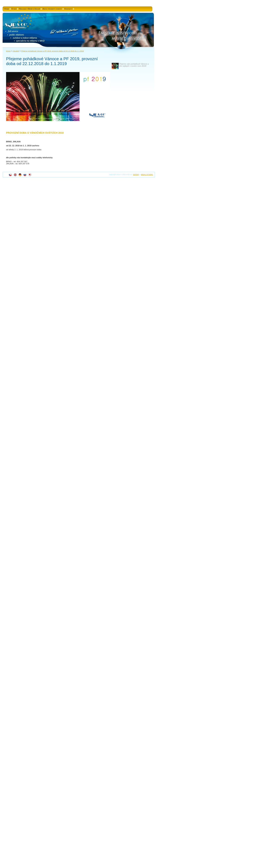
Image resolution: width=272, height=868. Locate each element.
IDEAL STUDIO (147, 174)
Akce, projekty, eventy (52, 9)
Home (7, 9)
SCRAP (136, 174)
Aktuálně (16, 51)
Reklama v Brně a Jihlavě (30, 9)
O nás (14, 9)
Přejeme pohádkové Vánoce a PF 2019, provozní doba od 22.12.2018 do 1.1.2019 (52, 51)
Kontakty (68, 9)
